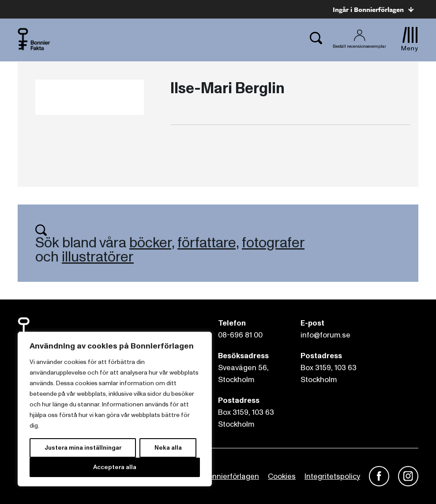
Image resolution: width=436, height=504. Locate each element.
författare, (208, 243)
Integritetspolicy (332, 476)
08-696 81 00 (240, 335)
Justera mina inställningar (83, 448)
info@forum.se (325, 335)
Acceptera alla (115, 467)
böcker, (152, 243)
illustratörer (98, 257)
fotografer (273, 243)
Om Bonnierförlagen (224, 476)
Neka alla (168, 448)
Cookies (282, 476)
